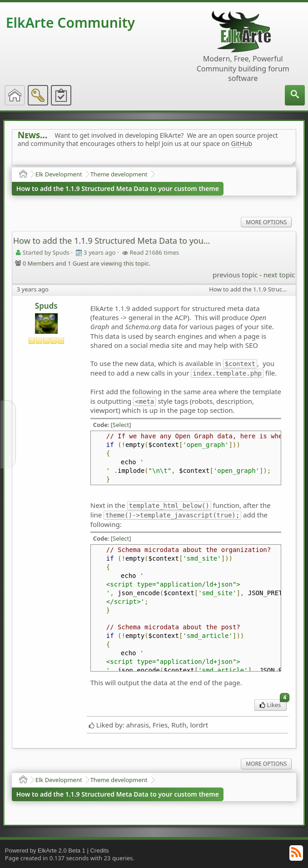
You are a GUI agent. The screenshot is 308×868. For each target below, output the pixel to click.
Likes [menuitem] (273, 704)
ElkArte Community (70, 23)
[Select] (121, 425)
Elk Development (59, 174)
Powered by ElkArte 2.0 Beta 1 (45, 850)
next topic (279, 275)
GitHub (242, 143)
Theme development (119, 174)
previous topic (235, 275)
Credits (99, 850)
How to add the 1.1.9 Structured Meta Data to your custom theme (118, 188)
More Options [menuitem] (266, 222)
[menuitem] (295, 95)
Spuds (46, 306)
